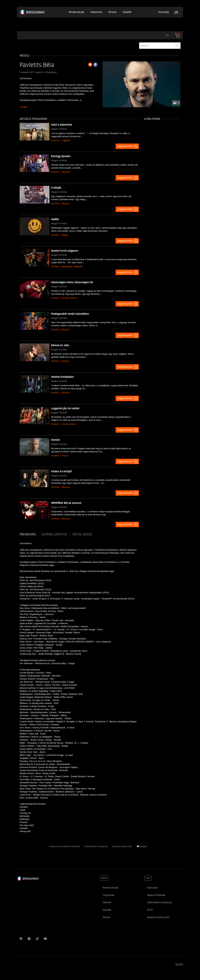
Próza (65, 456)
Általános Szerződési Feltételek (65, 846)
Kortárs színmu (69, 298)
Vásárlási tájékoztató (122, 846)
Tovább (24, 107)
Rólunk (106, 917)
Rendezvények (77, 12)
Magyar (142, 846)
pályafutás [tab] (28, 534)
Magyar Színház (59, 129)
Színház (55, 140)
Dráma (65, 361)
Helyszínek (96, 12)
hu (167, 35)
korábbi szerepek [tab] (54, 534)
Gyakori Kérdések (156, 895)
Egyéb (65, 235)
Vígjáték (66, 140)
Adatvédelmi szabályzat (160, 902)
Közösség (164, 12)
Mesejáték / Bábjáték (72, 266)
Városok (112, 12)
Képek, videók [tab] (82, 534)
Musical (66, 172)
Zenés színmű (69, 424)
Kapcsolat (152, 888)
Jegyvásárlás (125, 146)
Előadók (127, 12)
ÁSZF (150, 910)
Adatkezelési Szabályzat (96, 846)
